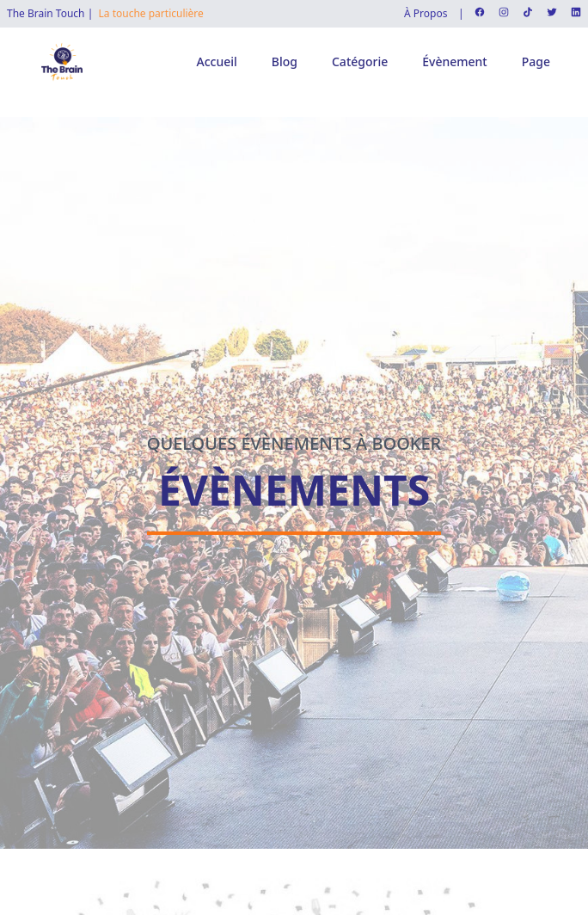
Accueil (217, 61)
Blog (285, 61)
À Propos (426, 14)
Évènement (454, 61)
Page (536, 61)
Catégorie (360, 61)
